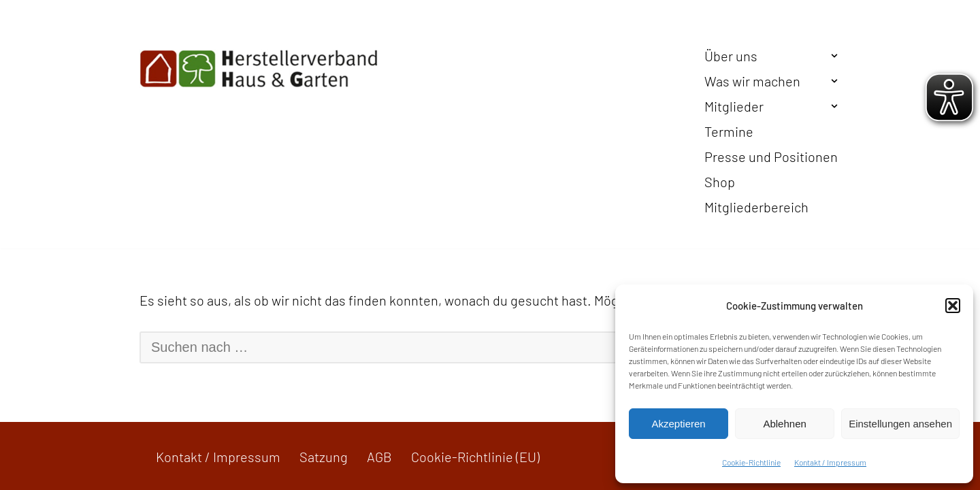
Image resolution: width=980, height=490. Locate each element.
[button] (953, 306)
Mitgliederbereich (756, 207)
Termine (729, 131)
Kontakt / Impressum (830, 462)
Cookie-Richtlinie (751, 462)
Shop (720, 182)
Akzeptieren (678, 424)
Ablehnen (784, 424)
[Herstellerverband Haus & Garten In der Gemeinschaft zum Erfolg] (259, 69)
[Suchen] (474, 347)
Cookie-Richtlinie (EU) (475, 457)
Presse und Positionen (771, 157)
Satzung (324, 457)
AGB (379, 457)
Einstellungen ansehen (900, 424)
